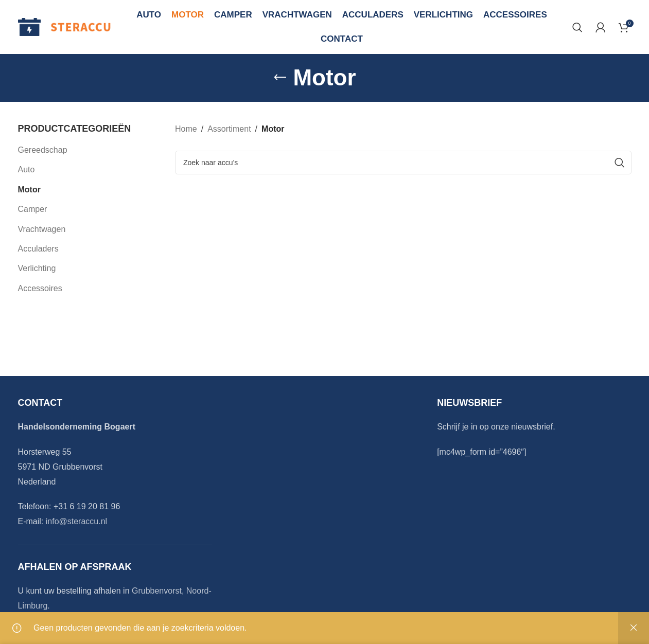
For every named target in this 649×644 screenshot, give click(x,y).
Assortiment (229, 129)
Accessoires (40, 288)
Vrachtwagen (42, 229)
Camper (33, 209)
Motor (29, 190)
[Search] (577, 27)
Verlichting (37, 268)
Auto (27, 169)
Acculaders (38, 249)
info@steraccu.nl (76, 521)
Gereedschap (43, 150)
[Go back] (280, 78)
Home (186, 129)
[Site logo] (65, 26)
